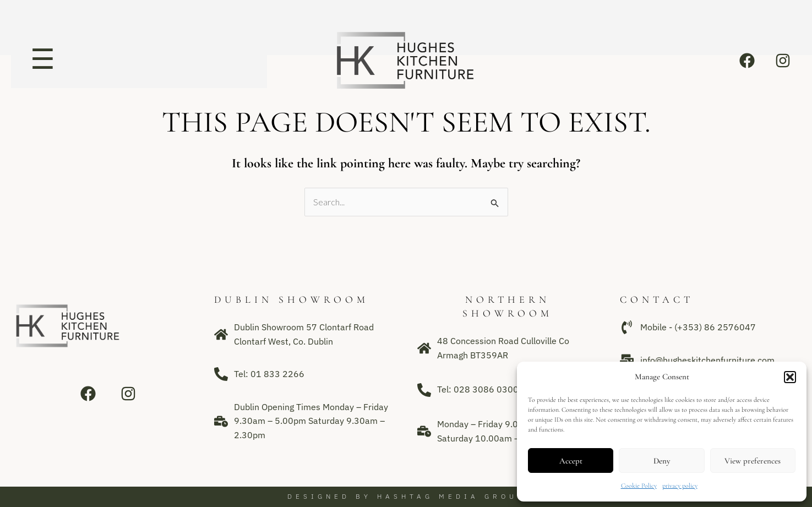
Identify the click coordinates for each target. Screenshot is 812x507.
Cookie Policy (639, 486)
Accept (571, 461)
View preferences (753, 461)
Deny (662, 461)
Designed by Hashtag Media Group (406, 496)
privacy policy (680, 486)
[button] (790, 377)
